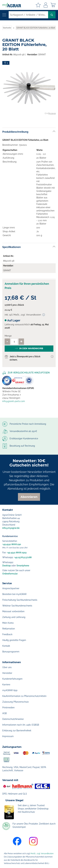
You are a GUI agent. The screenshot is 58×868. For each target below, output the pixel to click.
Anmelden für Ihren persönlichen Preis (27, 286)
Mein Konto (8, 623)
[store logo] (11, 5)
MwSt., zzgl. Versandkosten (42, 854)
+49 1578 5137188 (23, 557)
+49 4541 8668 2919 (17, 553)
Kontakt (6, 646)
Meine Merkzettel (38, 5)
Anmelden (46, 5)
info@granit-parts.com (14, 401)
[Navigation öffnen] (4, 15)
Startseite (7, 28)
